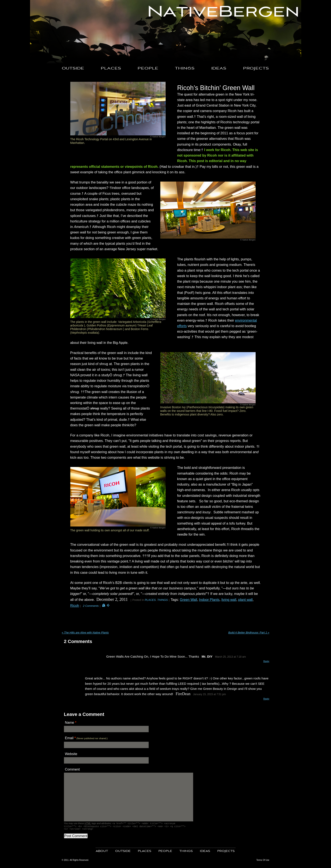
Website (71, 754)
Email (69, 738)
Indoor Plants (209, 600)
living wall (229, 600)
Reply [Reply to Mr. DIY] (266, 661)
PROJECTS (256, 69)
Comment (72, 769)
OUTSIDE (73, 69)
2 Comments (91, 606)
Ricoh (75, 606)
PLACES (111, 69)
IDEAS (219, 69)
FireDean (183, 694)
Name (70, 722)
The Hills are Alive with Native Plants (85, 633)
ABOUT (102, 852)
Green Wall (188, 600)
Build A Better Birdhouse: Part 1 (249, 633)
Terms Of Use (263, 861)
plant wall (245, 600)
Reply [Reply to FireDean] (266, 699)
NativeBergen (223, 12)
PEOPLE (148, 69)
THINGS (185, 69)
